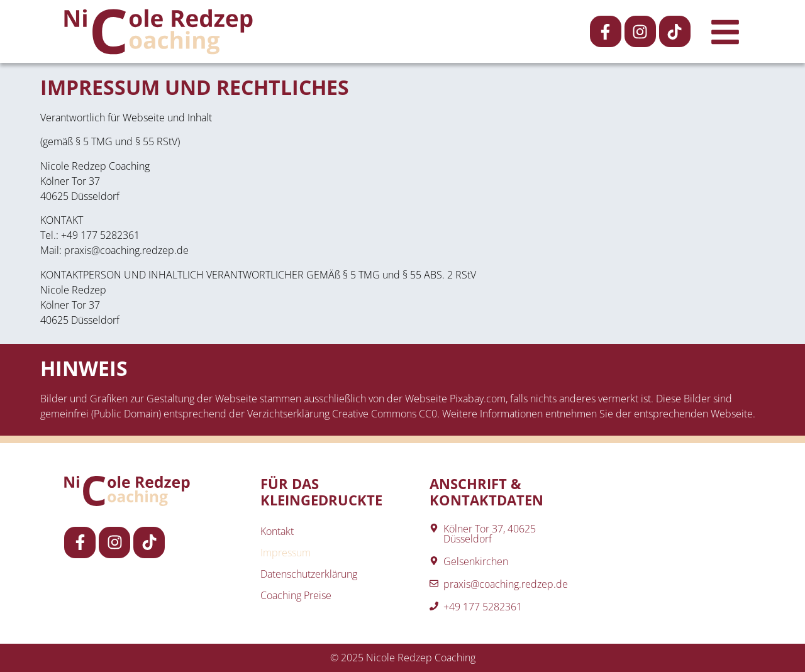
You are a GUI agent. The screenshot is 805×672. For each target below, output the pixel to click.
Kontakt (277, 531)
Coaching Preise (296, 595)
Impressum (286, 553)
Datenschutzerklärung (309, 574)
